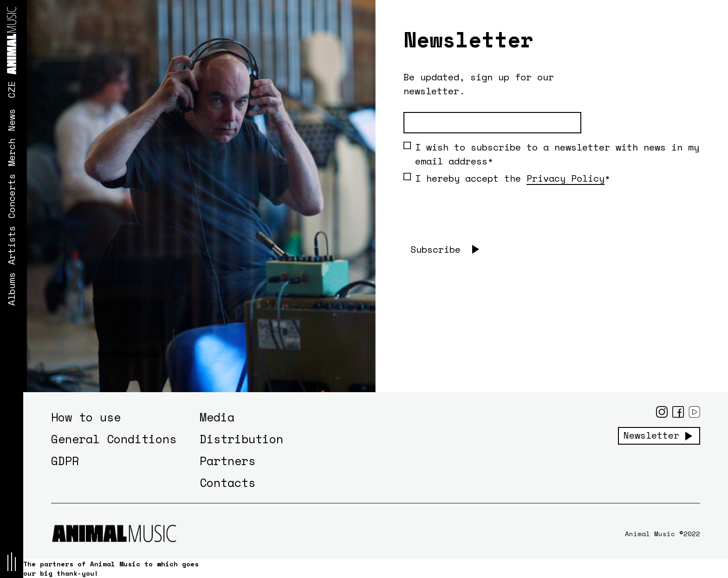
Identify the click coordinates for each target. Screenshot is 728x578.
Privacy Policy (565, 178)
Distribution (241, 439)
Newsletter (651, 435)
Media (217, 417)
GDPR (65, 461)
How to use (86, 417)
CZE (11, 90)
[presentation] (474, 221)
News (11, 120)
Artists (11, 245)
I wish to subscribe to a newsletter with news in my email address (551, 154)
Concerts (11, 196)
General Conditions (114, 439)
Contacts (227, 483)
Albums (11, 289)
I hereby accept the (504, 178)
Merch (11, 152)
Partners (227, 461)
